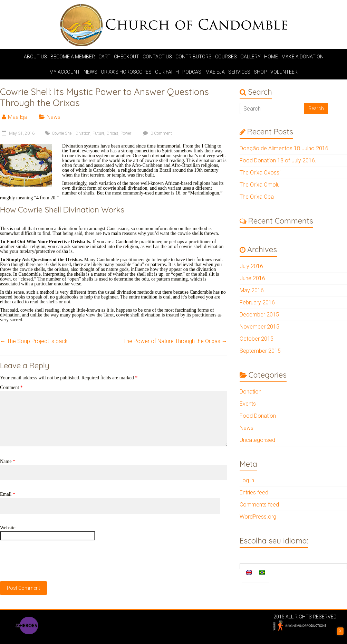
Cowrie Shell (63, 133)
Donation (250, 392)
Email (8, 494)
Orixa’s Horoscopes (126, 72)
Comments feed (259, 505)
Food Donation (258, 416)
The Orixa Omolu (260, 185)
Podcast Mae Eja (204, 72)
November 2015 (259, 327)
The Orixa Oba (257, 197)
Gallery (250, 57)
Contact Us (157, 57)
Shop (260, 72)
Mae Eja (18, 117)
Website (8, 528)
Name (8, 461)
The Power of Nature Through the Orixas (175, 341)
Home (271, 57)
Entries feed (254, 493)
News (90, 72)
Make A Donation (302, 57)
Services (239, 72)
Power (126, 133)
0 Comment (157, 133)
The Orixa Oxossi (260, 173)
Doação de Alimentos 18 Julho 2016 (284, 148)
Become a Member (73, 57)
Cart (104, 57)
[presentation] (52, 561)
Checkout (127, 57)
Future (98, 133)
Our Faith (167, 72)
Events (248, 404)
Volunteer (284, 72)
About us (35, 57)
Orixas (112, 133)
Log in (247, 480)
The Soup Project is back (34, 341)
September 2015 (260, 351)
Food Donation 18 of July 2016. (278, 160)
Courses (226, 57)
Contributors (194, 57)
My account (65, 72)
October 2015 (257, 339)
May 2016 (252, 290)
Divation (83, 133)
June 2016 (252, 278)
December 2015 (259, 315)
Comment (11, 387)
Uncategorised (257, 440)
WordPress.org (258, 517)
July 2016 (251, 266)
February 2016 (257, 302)
